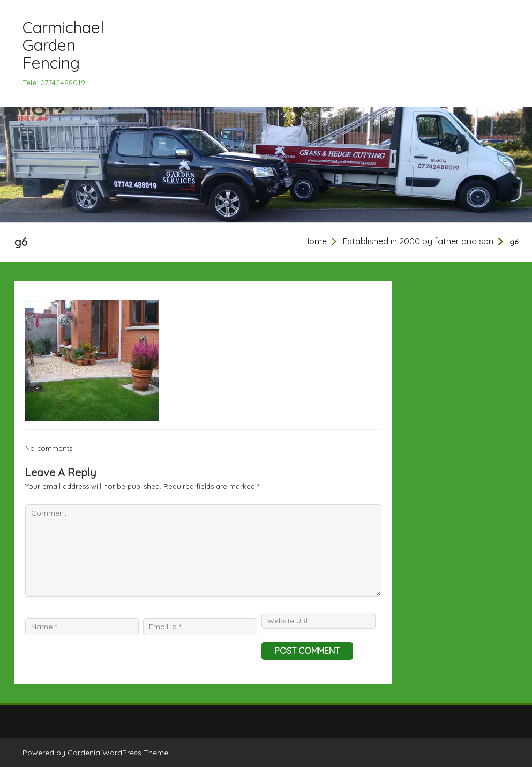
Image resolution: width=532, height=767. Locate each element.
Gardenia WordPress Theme (118, 753)
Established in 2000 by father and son (418, 241)
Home (315, 241)
